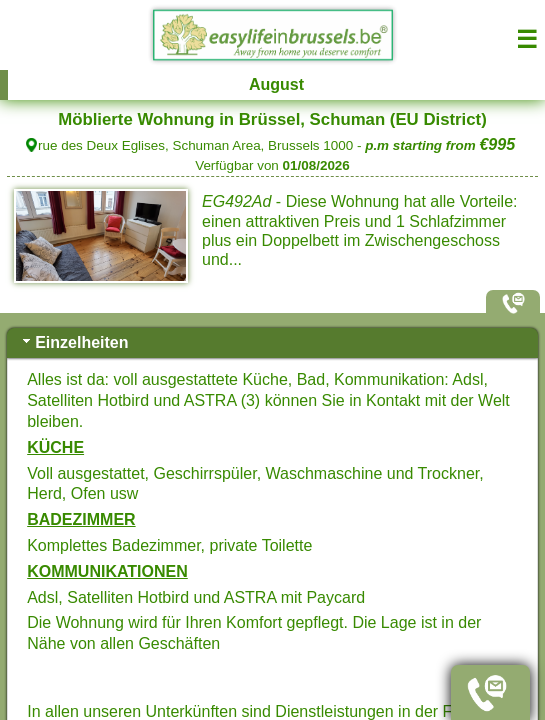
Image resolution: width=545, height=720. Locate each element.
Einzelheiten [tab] (73, 341)
